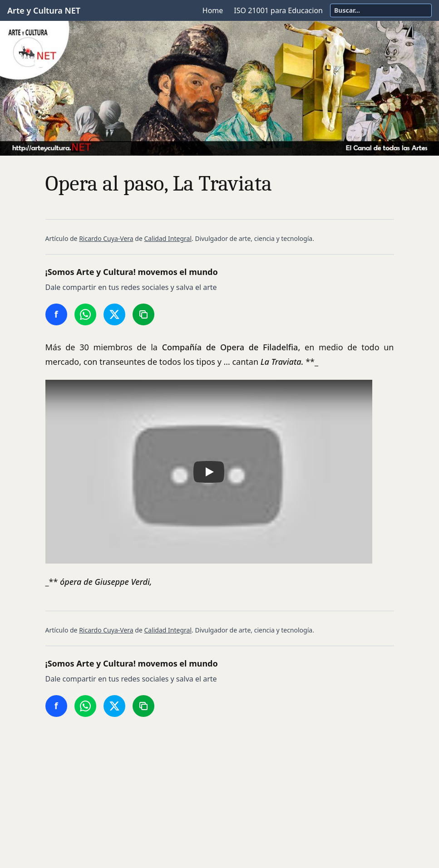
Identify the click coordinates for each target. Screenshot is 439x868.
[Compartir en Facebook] (56, 314)
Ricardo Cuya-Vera (106, 238)
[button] (209, 472)
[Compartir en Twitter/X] (114, 314)
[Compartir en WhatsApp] (85, 314)
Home (213, 10)
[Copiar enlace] (143, 314)
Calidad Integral (168, 238)
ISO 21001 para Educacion (278, 10)
